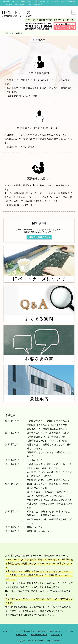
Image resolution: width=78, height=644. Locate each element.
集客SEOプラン (56, 631)
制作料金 (42, 631)
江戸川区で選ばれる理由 (25, 631)
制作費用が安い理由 (39, 635)
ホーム (8, 631)
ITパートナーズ (16, 12)
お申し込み (55, 635)
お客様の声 (18, 33)
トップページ (6, 33)
